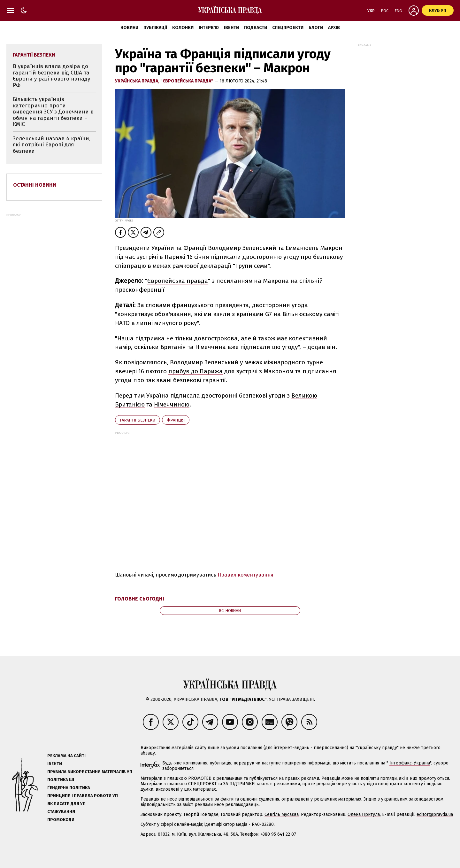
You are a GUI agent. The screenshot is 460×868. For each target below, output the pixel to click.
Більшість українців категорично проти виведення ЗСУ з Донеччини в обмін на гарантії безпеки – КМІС (53, 112)
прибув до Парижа (195, 371)
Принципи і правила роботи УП (83, 796)
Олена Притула (364, 814)
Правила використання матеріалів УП (90, 772)
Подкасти (256, 28)
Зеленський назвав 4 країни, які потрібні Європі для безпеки (52, 145)
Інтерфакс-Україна (410, 763)
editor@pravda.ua (435, 814)
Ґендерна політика (69, 788)
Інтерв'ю (209, 28)
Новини (129, 28)
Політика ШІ (61, 780)
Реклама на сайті (66, 756)
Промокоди (61, 820)
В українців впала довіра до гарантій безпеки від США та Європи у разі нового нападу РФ (51, 76)
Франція (176, 420)
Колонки (183, 28)
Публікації (155, 28)
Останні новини (35, 185)
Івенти (231, 28)
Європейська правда (178, 281)
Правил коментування (245, 575)
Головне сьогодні (140, 599)
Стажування (61, 812)
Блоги (316, 28)
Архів (334, 28)
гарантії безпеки (138, 420)
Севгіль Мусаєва (282, 814)
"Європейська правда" (187, 81)
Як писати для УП (66, 804)
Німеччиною (172, 404)
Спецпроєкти (288, 28)
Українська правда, (138, 81)
